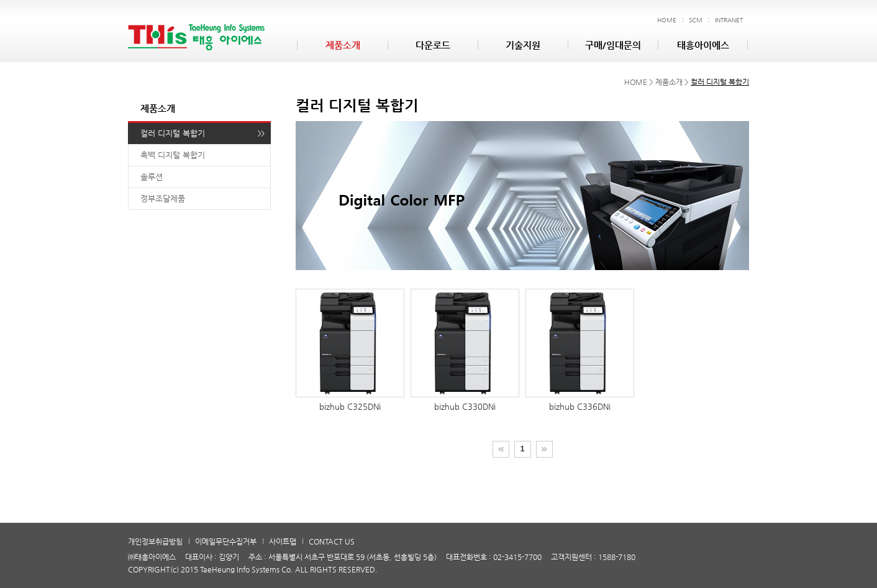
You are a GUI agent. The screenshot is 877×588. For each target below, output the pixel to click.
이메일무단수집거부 (226, 541)
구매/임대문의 (613, 45)
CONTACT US (332, 541)
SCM (696, 20)
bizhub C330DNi (465, 350)
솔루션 (152, 177)
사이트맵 (283, 541)
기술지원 (523, 45)
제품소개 (343, 45)
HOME (667, 20)
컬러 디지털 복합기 (173, 133)
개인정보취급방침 (155, 541)
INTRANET (729, 20)
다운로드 (433, 45)
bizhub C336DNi (580, 350)
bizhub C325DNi (350, 350)
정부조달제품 (163, 198)
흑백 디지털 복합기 (173, 155)
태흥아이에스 (703, 45)
